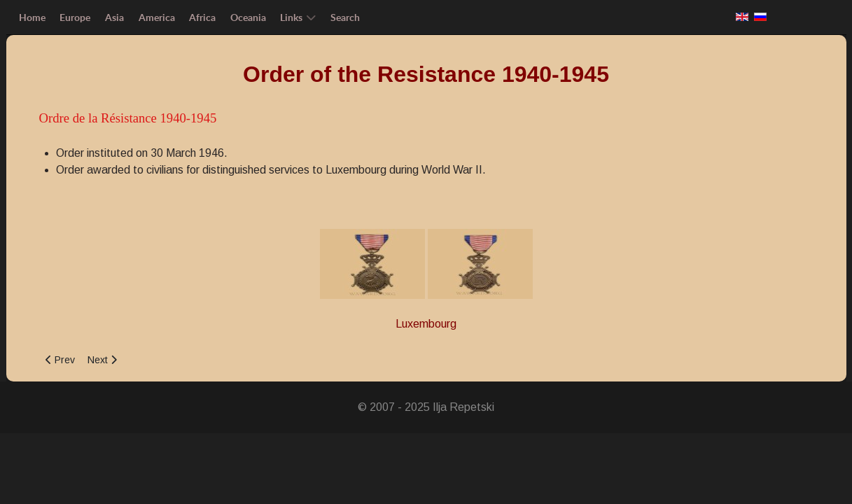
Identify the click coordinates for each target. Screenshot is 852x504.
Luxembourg (426, 324)
